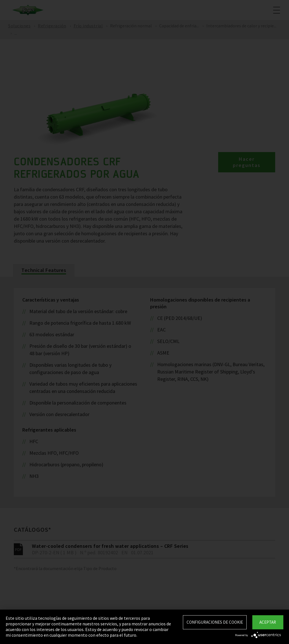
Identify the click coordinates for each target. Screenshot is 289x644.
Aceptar (268, 622)
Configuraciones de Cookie (215, 622)
